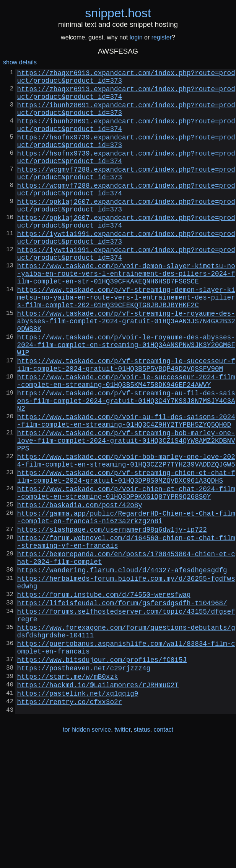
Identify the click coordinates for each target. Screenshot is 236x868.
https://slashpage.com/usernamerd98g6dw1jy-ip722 (112, 618)
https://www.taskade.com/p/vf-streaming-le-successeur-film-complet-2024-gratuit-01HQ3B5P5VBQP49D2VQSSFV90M (126, 422)
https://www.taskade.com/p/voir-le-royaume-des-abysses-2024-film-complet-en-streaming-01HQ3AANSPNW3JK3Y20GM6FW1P (126, 398)
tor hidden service (87, 852)
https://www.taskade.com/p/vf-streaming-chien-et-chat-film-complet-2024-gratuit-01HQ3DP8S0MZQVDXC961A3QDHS (126, 555)
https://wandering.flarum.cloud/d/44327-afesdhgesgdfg (122, 666)
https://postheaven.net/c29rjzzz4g (84, 783)
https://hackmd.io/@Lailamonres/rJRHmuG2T (98, 802)
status (142, 852)
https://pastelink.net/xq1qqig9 (78, 812)
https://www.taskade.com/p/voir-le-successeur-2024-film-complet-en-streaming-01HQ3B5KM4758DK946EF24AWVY (126, 441)
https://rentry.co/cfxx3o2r (70, 822)
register (162, 37)
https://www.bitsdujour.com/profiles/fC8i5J (102, 773)
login (136, 37)
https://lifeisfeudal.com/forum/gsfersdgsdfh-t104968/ (122, 705)
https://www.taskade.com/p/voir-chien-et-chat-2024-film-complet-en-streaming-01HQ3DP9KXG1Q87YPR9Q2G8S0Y (126, 574)
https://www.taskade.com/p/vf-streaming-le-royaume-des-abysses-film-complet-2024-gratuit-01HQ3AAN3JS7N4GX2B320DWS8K (126, 370)
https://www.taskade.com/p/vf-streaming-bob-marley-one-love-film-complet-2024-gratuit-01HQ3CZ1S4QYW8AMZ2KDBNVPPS (126, 512)
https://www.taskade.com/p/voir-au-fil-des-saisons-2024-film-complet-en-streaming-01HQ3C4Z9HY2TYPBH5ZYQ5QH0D (126, 488)
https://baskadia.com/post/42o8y (80, 589)
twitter (122, 852)
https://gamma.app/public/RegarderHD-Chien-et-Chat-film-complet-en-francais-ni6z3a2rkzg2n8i (126, 603)
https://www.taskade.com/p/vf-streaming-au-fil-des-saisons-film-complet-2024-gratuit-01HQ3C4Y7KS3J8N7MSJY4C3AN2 (126, 465)
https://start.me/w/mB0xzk (68, 793)
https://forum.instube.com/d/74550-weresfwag (104, 695)
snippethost (118, 13)
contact (163, 852)
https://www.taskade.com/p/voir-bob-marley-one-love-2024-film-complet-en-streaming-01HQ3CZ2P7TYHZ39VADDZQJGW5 (126, 536)
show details (20, 62)
